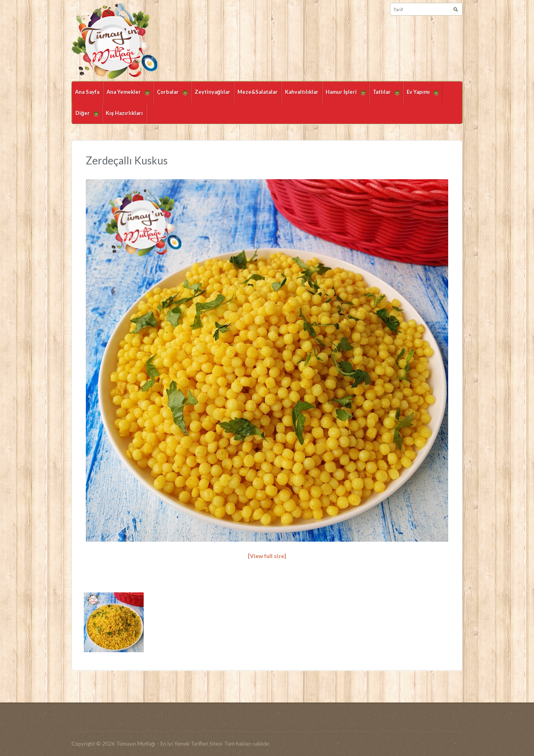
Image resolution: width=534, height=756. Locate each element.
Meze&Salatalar (258, 92)
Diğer (85, 117)
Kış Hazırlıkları (124, 113)
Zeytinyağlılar (213, 92)
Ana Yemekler (126, 96)
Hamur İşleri (344, 96)
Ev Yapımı (421, 96)
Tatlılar (384, 96)
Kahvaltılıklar (302, 92)
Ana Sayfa (87, 92)
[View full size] (267, 556)
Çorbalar (170, 96)
